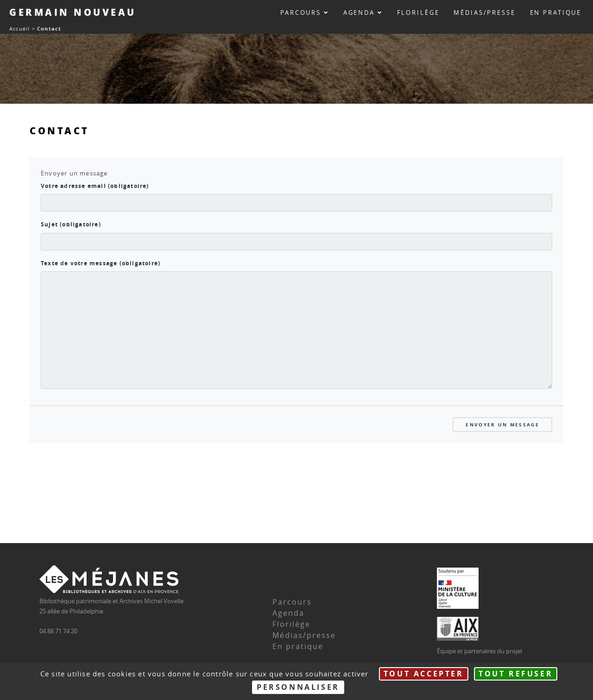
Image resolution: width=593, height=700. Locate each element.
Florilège (418, 13)
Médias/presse (484, 13)
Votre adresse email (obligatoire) (95, 186)
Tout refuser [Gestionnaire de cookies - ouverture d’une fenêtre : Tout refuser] (516, 674)
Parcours (305, 13)
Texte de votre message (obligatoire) (101, 263)
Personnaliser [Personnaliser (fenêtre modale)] (298, 687)
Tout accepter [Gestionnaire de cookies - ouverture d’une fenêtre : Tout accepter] (424, 674)
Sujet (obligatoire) (71, 225)
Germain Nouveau (73, 12)
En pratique (556, 13)
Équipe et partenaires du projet (480, 651)
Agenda (363, 13)
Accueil (19, 28)
